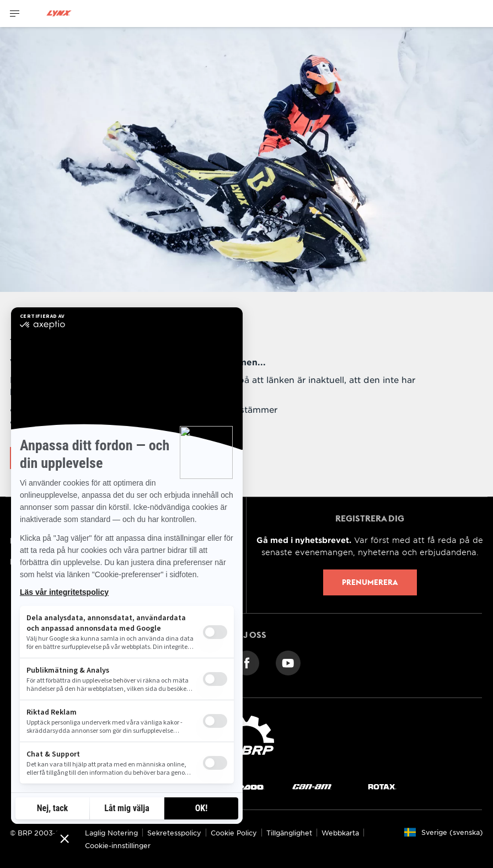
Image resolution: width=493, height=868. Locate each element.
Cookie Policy (234, 833)
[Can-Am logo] (312, 787)
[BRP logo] (246, 740)
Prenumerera (370, 582)
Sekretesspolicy (174, 833)
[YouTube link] (288, 662)
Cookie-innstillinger (118, 845)
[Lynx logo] (59, 14)
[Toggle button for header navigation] (15, 14)
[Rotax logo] (382, 787)
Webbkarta (340, 833)
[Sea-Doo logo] (243, 787)
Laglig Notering (111, 833)
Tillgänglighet (289, 833)
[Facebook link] (247, 662)
